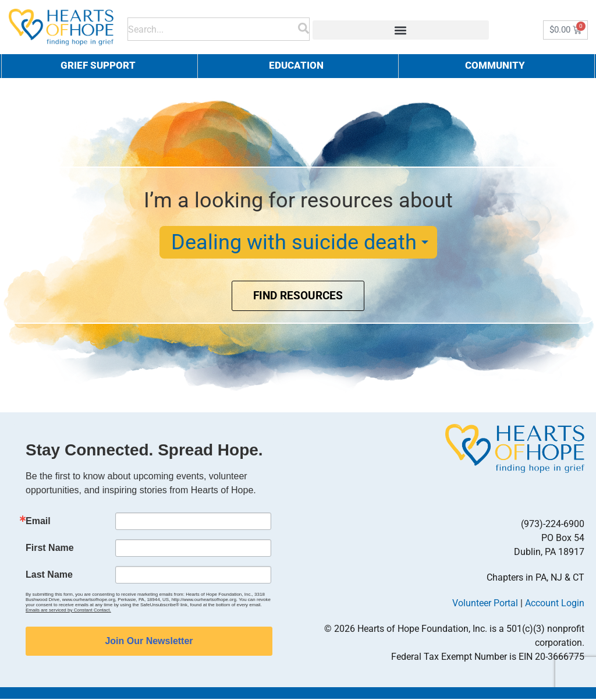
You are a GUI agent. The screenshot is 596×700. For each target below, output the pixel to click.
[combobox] (213, 27)
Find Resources (298, 297)
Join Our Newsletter (149, 642)
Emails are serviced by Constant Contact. (68, 611)
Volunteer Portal (485, 604)
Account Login (555, 604)
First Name (50, 549)
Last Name (49, 576)
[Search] (304, 27)
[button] (401, 30)
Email (38, 522)
